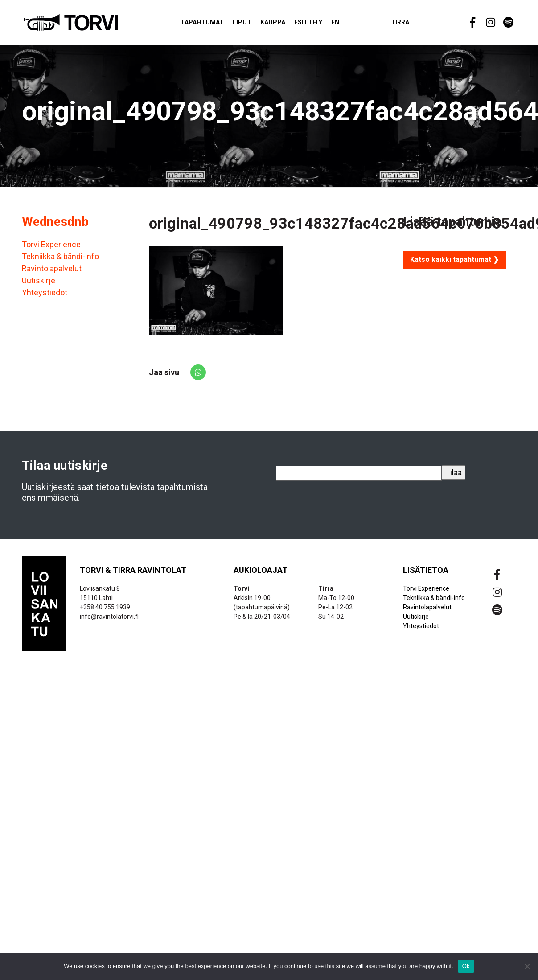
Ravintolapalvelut (52, 272)
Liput (255, 24)
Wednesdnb (55, 226)
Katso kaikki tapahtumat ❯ (454, 263)
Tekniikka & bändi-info (60, 260)
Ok (466, 966)
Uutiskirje (39, 284)
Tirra (413, 24)
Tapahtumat (216, 24)
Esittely (322, 24)
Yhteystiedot (45, 296)
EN (349, 24)
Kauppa (286, 24)
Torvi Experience (51, 248)
